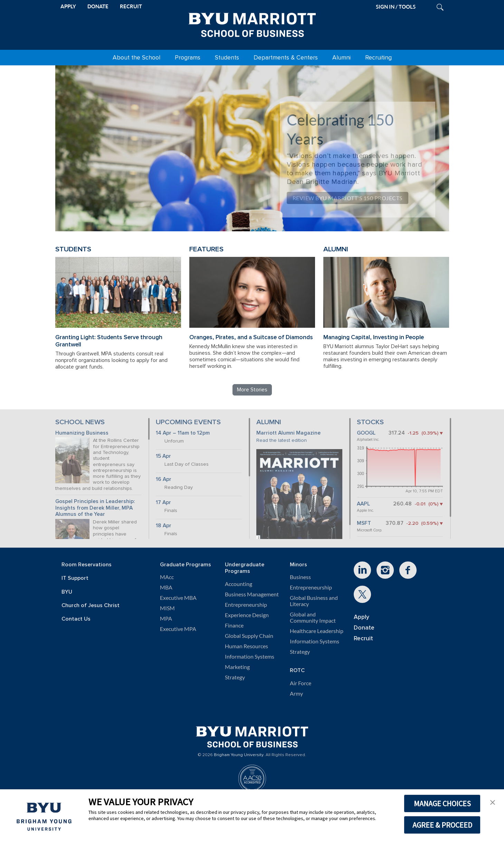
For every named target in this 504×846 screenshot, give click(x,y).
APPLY (68, 6)
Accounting (239, 584)
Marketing (237, 667)
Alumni (341, 58)
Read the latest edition (282, 440)
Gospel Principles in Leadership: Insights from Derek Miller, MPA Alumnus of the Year (95, 508)
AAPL (363, 504)
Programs (188, 58)
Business (300, 577)
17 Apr (163, 503)
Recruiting (378, 58)
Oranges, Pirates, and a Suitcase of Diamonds (251, 337)
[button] (493, 802)
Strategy (235, 677)
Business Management (252, 594)
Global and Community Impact (313, 617)
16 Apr (164, 479)
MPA (166, 619)
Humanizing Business (82, 433)
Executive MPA (178, 629)
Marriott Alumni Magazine (288, 433)
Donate (364, 628)
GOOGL (366, 433)
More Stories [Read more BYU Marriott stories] (252, 390)
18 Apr (164, 526)
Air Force (301, 683)
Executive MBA (178, 598)
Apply (362, 617)
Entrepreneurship (246, 605)
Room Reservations (87, 565)
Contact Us (76, 619)
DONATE (98, 6)
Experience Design (247, 615)
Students (227, 58)
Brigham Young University (239, 755)
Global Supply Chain (249, 636)
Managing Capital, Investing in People (374, 337)
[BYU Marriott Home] (252, 24)
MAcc (167, 577)
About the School (136, 58)
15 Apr (163, 456)
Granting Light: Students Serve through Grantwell (109, 341)
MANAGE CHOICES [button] (442, 803)
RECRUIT (131, 6)
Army (296, 694)
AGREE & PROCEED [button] (442, 825)
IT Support (75, 578)
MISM (167, 608)
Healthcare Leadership (317, 631)
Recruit (363, 638)
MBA (166, 587)
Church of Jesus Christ (91, 606)
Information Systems (250, 657)
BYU (67, 592)
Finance (234, 625)
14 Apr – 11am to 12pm (183, 433)
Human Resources (246, 646)
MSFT (364, 523)
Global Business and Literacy (314, 601)
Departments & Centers (286, 58)
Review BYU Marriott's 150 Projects (348, 198)
